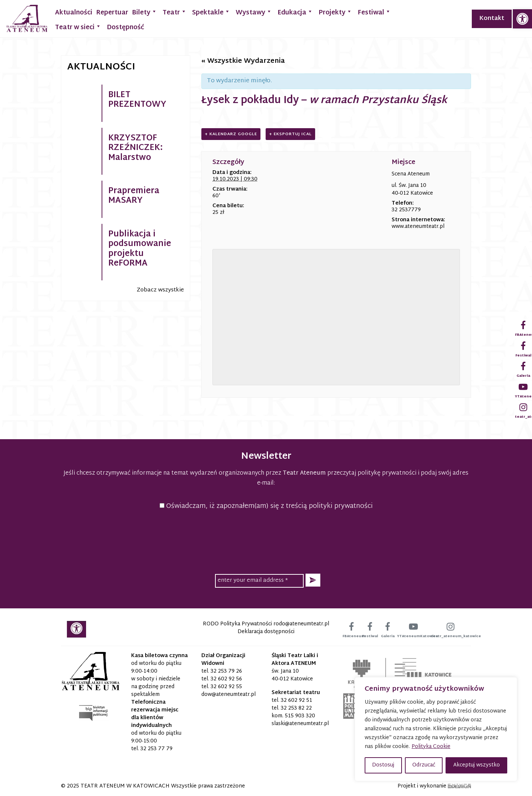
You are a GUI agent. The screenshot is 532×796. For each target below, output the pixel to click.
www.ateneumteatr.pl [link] (418, 227)
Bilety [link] (144, 12)
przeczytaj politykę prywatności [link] (372, 473)
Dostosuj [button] (383, 765)
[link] (522, 19)
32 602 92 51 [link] (296, 701)
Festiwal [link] (374, 12)
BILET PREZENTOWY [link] (137, 100)
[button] (313, 580)
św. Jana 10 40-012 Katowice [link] (292, 675)
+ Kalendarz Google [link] (231, 134)
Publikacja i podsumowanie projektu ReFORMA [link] (140, 249)
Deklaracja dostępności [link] (266, 632)
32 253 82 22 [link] (296, 708)
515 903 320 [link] (300, 716)
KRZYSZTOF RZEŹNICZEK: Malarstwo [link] (136, 148)
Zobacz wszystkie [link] (160, 290)
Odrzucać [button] (424, 765)
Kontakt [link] (492, 19)
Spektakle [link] (211, 12)
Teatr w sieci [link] (78, 27)
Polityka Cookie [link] (431, 747)
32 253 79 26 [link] (226, 671)
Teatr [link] (175, 12)
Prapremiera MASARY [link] (134, 196)
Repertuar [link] (112, 13)
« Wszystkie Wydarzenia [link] (243, 61)
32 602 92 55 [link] (226, 687)
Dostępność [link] (125, 28)
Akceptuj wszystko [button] (477, 765)
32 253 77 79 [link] (156, 749)
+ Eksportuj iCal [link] (290, 134)
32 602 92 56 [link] (226, 679)
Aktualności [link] (74, 13)
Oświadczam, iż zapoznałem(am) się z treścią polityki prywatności (266, 506)
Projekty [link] (335, 12)
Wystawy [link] (254, 12)
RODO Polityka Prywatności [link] (237, 624)
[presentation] (266, 541)
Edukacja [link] (295, 12)
